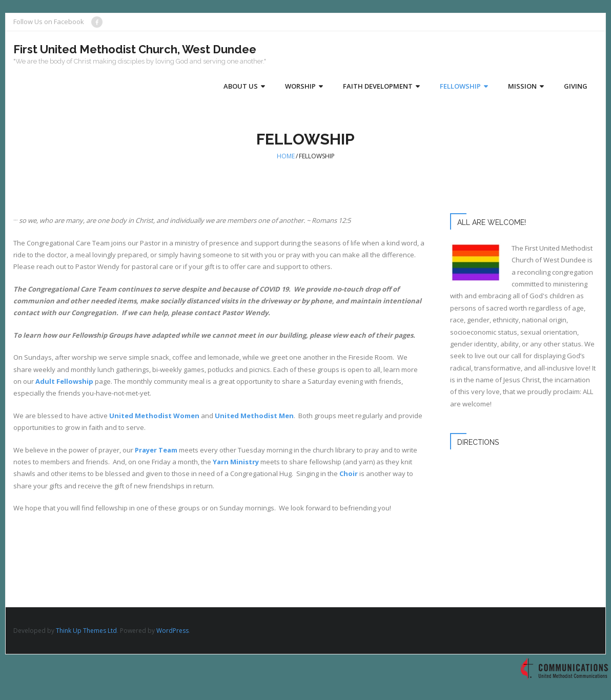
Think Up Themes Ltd (86, 631)
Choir (349, 473)
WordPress (172, 631)
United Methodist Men (254, 416)
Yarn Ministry (236, 462)
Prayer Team (156, 450)
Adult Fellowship (64, 381)
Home (286, 156)
